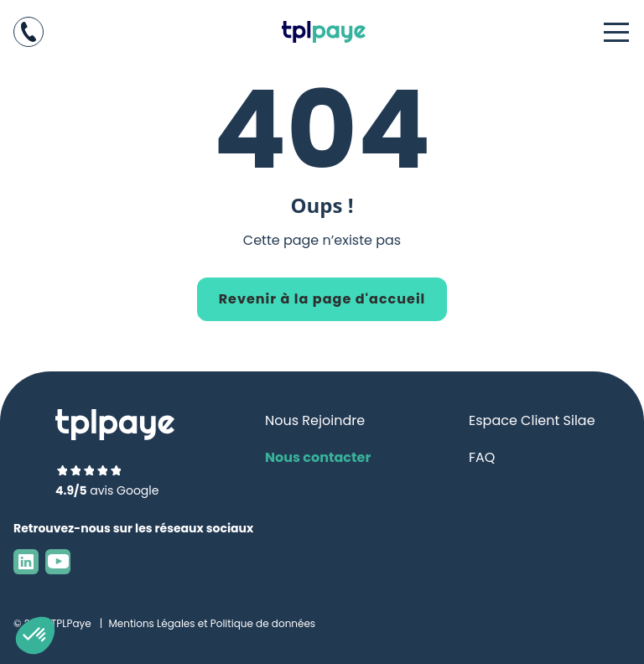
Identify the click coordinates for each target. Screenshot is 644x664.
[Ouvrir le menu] (617, 32)
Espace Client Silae (532, 420)
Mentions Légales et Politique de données (212, 623)
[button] (35, 635)
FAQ (482, 457)
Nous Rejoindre (315, 420)
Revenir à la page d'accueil (322, 299)
